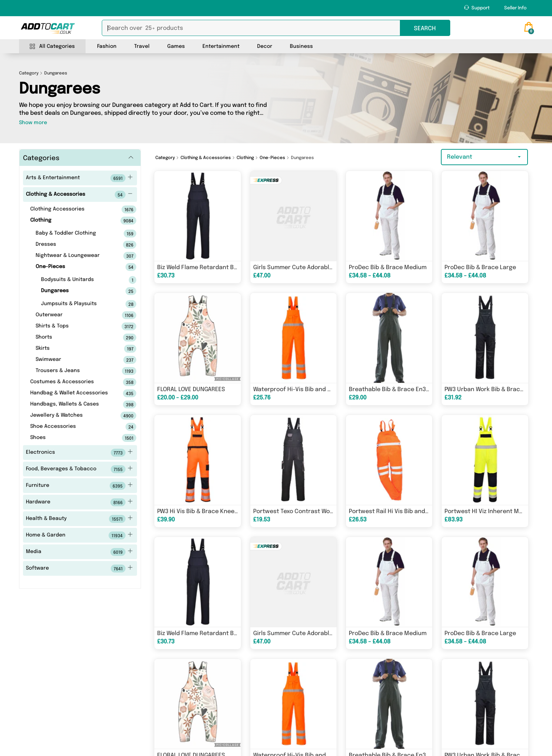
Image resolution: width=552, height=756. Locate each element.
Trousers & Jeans (75, 371)
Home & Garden (79, 535)
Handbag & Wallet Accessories (72, 393)
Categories (41, 158)
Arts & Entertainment (79, 178)
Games (176, 46)
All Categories (52, 47)
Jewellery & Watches (72, 416)
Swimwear (75, 360)
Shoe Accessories (72, 427)
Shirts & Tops (75, 326)
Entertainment (221, 46)
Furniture (79, 486)
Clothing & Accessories (79, 195)
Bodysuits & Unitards (77, 280)
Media (79, 552)
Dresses (75, 245)
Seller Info (515, 8)
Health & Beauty (79, 519)
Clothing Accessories (72, 209)
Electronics (79, 453)
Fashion (107, 46)
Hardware (79, 502)
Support (477, 8)
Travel (142, 46)
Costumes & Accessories (72, 382)
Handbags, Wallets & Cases (72, 404)
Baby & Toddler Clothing (75, 234)
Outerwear (75, 315)
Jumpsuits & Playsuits (77, 304)
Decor (265, 46)
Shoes (72, 438)
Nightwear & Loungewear (75, 256)
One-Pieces (75, 267)
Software (79, 569)
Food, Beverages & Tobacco (79, 469)
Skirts (75, 349)
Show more (33, 123)
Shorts (75, 338)
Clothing (72, 221)
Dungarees (77, 291)
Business (301, 46)
